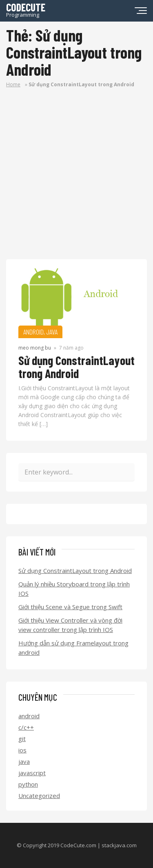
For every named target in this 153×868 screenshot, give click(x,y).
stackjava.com (119, 845)
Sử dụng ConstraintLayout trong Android (76, 367)
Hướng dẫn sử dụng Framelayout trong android (73, 648)
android (29, 716)
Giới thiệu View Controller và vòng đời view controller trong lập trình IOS (70, 625)
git (22, 739)
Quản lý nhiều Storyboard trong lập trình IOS (74, 589)
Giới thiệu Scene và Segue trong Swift (70, 607)
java (24, 761)
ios (22, 750)
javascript (32, 773)
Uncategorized (39, 796)
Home (13, 84)
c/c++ (26, 727)
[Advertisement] (76, 179)
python (28, 784)
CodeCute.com (78, 845)
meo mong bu (35, 348)
